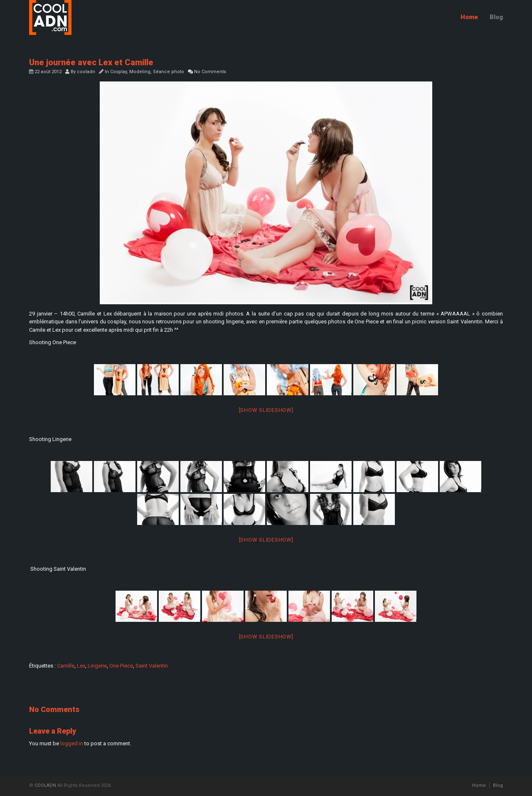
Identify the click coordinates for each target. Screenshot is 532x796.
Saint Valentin (152, 666)
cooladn (86, 72)
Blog (496, 17)
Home (469, 17)
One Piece (121, 666)
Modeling (140, 72)
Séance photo (169, 72)
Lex (81, 666)
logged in (72, 743)
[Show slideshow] (266, 410)
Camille (66, 666)
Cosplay (118, 72)
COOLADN (45, 785)
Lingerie (97, 666)
